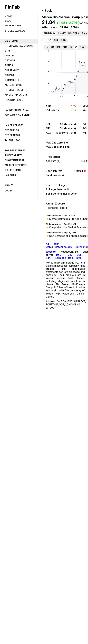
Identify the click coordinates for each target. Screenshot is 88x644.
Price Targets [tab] (14, 155)
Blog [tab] (8, 21)
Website (51, 252)
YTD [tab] (65, 47)
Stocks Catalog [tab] (15, 31)
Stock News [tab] (12, 135)
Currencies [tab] (12, 70)
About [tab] (9, 185)
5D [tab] (52, 47)
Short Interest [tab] (15, 160)
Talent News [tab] (13, 140)
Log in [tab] (9, 191)
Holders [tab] (74, 33)
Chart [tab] (62, 33)
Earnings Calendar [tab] (17, 110)
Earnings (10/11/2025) (69, 258)
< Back (47, 11)
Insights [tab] (10, 175)
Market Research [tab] (16, 165)
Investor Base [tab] (14, 100)
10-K (69, 255)
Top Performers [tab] (15, 151)
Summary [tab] (50, 33)
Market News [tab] (13, 26)
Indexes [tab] (10, 56)
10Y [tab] (82, 47)
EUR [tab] (56, 40)
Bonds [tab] (9, 65)
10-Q (59, 255)
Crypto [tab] (9, 75)
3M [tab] (58, 47)
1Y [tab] (71, 47)
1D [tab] (47, 47)
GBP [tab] (63, 40)
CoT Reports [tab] (13, 170)
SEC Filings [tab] (12, 130)
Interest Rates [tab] (14, 90)
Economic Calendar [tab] (17, 115)
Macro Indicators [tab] (16, 95)
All (47, 244)
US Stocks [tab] (11, 41)
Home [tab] (8, 16)
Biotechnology (63, 247)
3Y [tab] (76, 47)
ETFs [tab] (8, 51)
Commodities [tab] (13, 80)
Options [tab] (10, 61)
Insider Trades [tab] (14, 125)
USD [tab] (49, 40)
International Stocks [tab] (19, 46)
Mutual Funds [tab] (14, 85)
